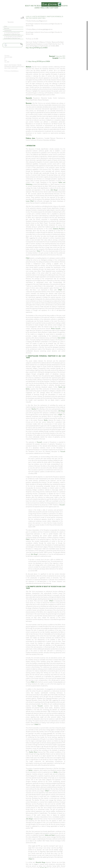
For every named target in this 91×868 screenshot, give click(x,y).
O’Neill (28, 258)
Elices (39, 251)
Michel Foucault (56, 328)
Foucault (39, 442)
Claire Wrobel (61, 338)
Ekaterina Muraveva (59, 229)
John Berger (54, 190)
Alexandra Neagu (41, 862)
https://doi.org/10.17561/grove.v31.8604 (37, 48)
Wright (60, 415)
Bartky (46, 420)
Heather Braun (33, 752)
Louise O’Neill (30, 201)
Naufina (34, 409)
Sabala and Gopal (50, 835)
